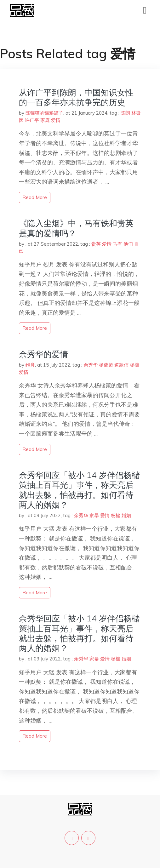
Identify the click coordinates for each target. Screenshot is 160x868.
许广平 (32, 120)
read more (35, 197)
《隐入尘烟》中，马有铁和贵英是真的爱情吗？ (76, 228)
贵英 (96, 244)
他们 (128, 244)
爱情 (56, 120)
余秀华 (91, 365)
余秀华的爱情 (43, 354)
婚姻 (126, 515)
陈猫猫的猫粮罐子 (44, 113)
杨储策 (106, 365)
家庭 (45, 120)
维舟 (30, 365)
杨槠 (134, 365)
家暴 (94, 515)
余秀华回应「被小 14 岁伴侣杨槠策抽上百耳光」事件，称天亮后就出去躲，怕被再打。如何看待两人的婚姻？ (79, 490)
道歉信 (121, 365)
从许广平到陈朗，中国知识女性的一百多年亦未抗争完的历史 (76, 97)
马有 (117, 244)
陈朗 (125, 113)
